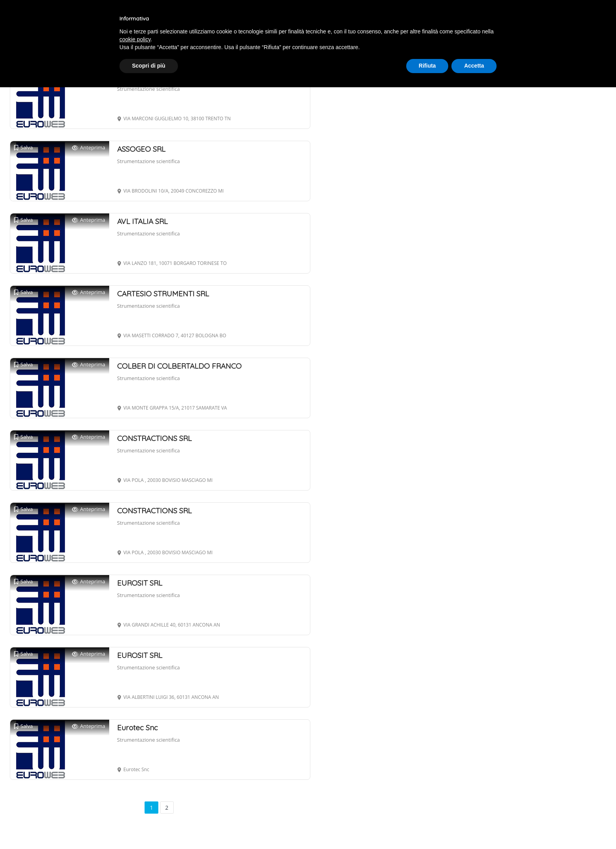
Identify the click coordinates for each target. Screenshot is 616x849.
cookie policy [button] (135, 39)
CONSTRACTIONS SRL (154, 438)
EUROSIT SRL (140, 583)
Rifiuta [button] (427, 66)
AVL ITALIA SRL (142, 221)
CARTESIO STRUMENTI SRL (163, 294)
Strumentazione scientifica (148, 89)
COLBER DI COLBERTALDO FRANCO (179, 366)
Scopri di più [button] (149, 66)
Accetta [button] (474, 66)
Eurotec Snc (137, 728)
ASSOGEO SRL (141, 149)
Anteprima (89, 148)
